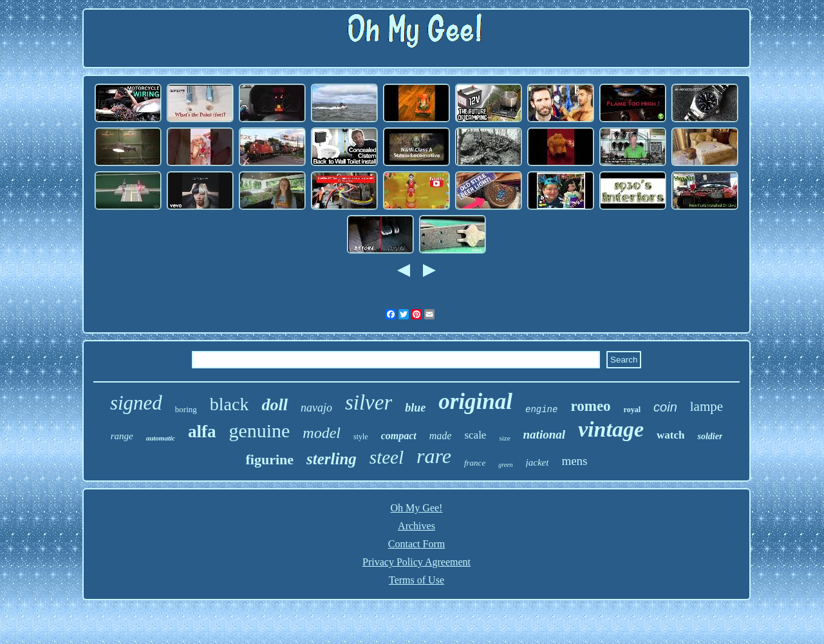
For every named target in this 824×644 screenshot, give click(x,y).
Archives (417, 526)
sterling (332, 459)
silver (369, 402)
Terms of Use (417, 580)
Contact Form (417, 544)
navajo (316, 408)
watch (670, 435)
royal (632, 410)
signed (136, 403)
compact (399, 436)
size (504, 438)
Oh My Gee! (417, 508)
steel (387, 457)
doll (274, 405)
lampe (707, 406)
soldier (710, 436)
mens (574, 461)
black (229, 404)
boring (186, 409)
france (475, 463)
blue (415, 408)
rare (434, 456)
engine (541, 410)
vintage (611, 429)
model (322, 433)
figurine (270, 459)
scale (475, 435)
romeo (590, 406)
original (475, 402)
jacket (538, 462)
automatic (161, 438)
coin (665, 407)
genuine (259, 431)
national (544, 434)
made (441, 436)
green (505, 465)
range (122, 436)
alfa (202, 431)
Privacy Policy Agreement (417, 562)
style (361, 437)
